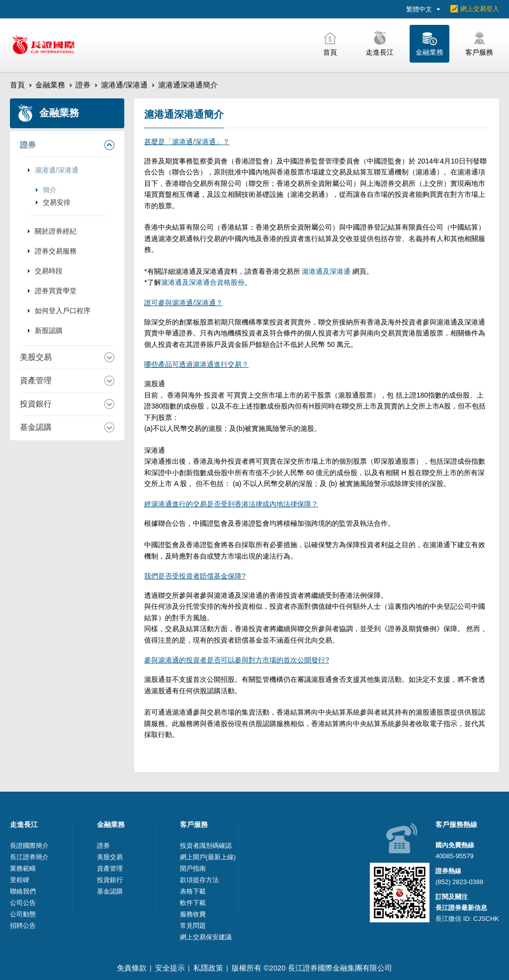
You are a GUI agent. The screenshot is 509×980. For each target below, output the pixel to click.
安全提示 (170, 968)
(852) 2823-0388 (459, 882)
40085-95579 (455, 856)
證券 (83, 85)
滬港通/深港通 (124, 85)
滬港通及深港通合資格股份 (203, 282)
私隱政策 (208, 968)
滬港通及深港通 (327, 271)
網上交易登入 (480, 9)
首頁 (17, 85)
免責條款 (132, 968)
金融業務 (50, 85)
